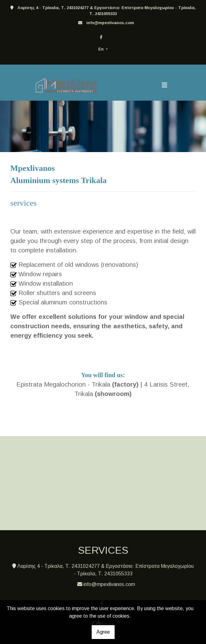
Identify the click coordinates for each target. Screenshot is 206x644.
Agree (103, 632)
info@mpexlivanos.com (110, 23)
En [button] (102, 49)
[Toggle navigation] (165, 85)
